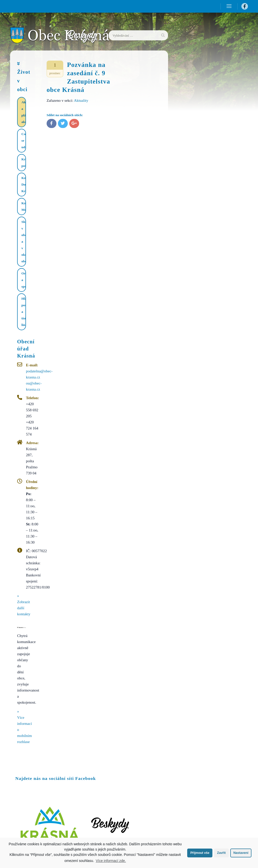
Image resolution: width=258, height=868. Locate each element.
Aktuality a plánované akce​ (24, 112)
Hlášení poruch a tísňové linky (24, 312)
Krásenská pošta (24, 162)
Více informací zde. (111, 861)
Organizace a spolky (24, 280)
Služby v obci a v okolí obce (24, 241)
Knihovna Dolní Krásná (24, 184)
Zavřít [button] (221, 853)
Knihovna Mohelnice (24, 206)
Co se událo (24, 141)
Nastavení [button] (241, 853)
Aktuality (81, 100)
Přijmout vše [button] (200, 853)
